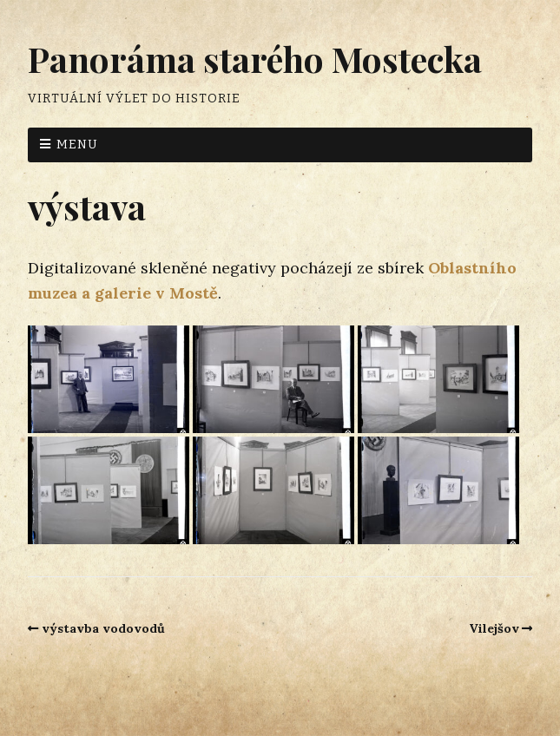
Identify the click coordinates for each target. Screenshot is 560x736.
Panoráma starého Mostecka (255, 59)
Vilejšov (494, 628)
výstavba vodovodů (103, 628)
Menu (77, 145)
